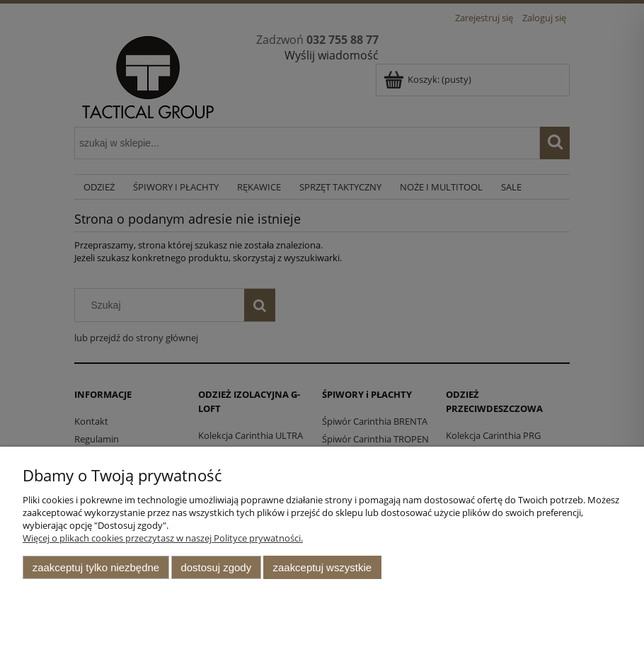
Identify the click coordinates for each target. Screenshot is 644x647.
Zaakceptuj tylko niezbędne (96, 567)
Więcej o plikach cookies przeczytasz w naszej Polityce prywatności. (163, 538)
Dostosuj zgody (216, 567)
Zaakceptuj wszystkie (322, 567)
